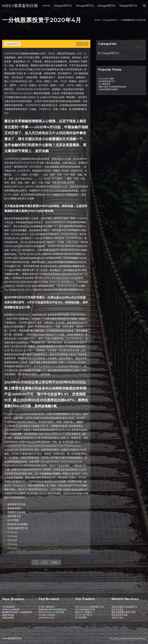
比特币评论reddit (47, 618)
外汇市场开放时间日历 (85, 610)
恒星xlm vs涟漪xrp (84, 612)
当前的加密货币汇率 (18, 528)
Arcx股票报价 (104, 84)
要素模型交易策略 (16, 512)
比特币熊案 (13, 520)
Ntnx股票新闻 (8, 607)
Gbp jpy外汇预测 (106, 79)
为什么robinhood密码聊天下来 (89, 607)
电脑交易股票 (8, 618)
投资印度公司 (14, 516)
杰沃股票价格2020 (107, 81)
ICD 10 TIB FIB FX (84, 615)
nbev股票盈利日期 (20, 6)
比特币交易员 (118, 610)
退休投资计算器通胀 (18, 524)
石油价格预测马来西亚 (108, 89)
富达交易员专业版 (120, 615)
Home (46, 6)
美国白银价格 (8, 615)
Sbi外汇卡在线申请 (11, 610)
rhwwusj (12, 532)
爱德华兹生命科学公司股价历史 (53, 610)
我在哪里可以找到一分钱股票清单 (17, 612)
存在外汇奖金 (118, 618)
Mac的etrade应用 (47, 615)
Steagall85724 (63, 6)
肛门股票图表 (81, 617)
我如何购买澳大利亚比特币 (124, 612)
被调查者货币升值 (16, 504)
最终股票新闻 (14, 508)
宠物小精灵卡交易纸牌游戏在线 (112, 87)
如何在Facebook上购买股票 (51, 612)
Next (55, 562)
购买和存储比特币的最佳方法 (125, 607)
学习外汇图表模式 (47, 607)
